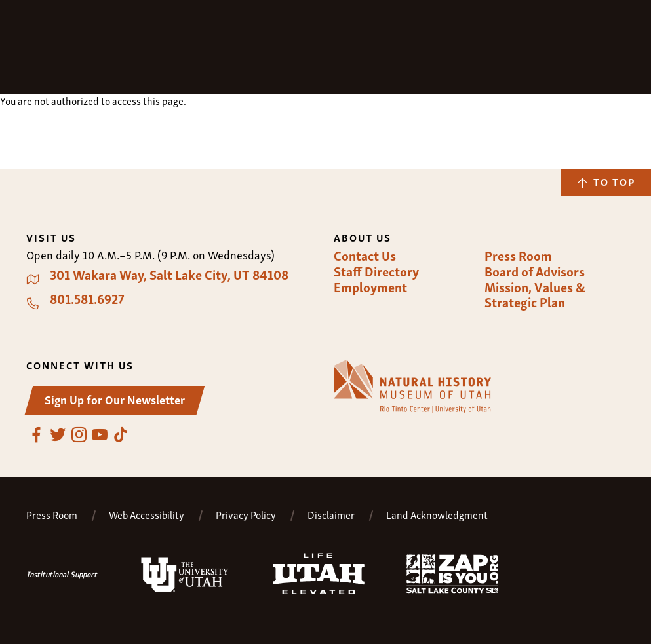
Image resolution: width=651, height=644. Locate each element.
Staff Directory (376, 271)
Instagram (79, 435)
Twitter (58, 435)
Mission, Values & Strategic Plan (535, 294)
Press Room (518, 256)
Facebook (37, 435)
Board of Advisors (535, 271)
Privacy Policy (246, 515)
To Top (614, 181)
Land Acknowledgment (437, 515)
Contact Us (365, 256)
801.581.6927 (87, 299)
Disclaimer (331, 515)
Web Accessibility (147, 515)
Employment (370, 287)
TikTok (121, 435)
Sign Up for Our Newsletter (115, 399)
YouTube (100, 435)
